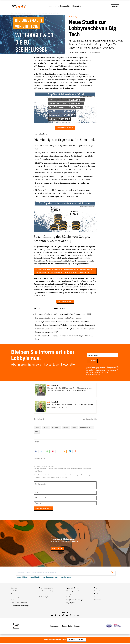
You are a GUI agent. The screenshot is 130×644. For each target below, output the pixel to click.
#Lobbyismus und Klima (51, 578)
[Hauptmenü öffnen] (14, 6)
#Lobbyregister (66, 578)
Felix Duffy (82, 53)
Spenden (115, 6)
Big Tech (46, 428)
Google (74, 428)
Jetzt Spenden (71, 595)
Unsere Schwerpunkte (46, 589)
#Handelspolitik (35, 578)
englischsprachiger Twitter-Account (55, 323)
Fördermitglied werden (73, 592)
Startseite (14, 13)
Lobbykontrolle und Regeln (47, 592)
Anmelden (92, 362)
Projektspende (71, 604)
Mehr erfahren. (57, 550)
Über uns (52, 6)
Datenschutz (67, 627)
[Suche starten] (113, 574)
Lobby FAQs (15, 592)
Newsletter (77, 6)
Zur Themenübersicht (90, 420)
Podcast (56, 337)
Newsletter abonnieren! (77, 641)
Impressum (98, 601)
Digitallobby (56, 428)
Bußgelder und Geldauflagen (75, 601)
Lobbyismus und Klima (45, 595)
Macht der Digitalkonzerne (26, 13)
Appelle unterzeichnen (101, 595)
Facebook (66, 428)
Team (13, 595)
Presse (96, 589)
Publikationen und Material (19, 604)
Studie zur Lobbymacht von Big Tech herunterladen (65, 315)
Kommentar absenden (43, 509)
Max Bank (75, 53)
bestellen (78, 319)
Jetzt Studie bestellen (65, 302)
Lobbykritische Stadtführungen (20, 607)
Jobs (12, 601)
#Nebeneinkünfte (22, 578)
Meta (36, 433)
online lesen (43, 134)
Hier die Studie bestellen (65, 128)
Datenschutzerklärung (93, 375)
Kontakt (97, 598)
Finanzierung (15, 598)
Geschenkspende (72, 598)
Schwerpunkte (64, 6)
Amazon (37, 428)
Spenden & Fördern (72, 589)
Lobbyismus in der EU (86, 428)
